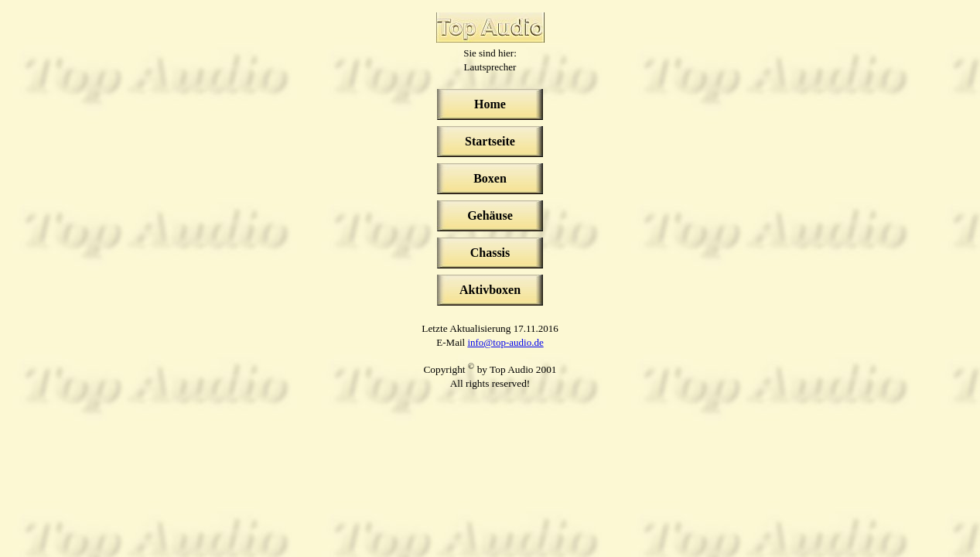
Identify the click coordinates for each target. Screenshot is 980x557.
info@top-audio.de (505, 342)
